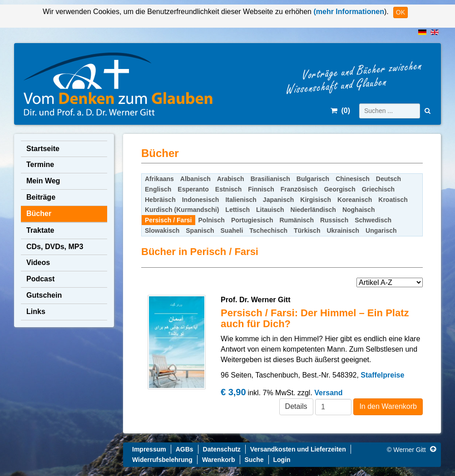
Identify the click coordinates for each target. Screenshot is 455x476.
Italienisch (241, 200)
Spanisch (200, 231)
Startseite (43, 149)
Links (36, 312)
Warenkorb (219, 460)
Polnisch (212, 220)
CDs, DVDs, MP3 (55, 247)
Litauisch (270, 210)
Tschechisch (268, 231)
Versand (328, 393)
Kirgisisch (316, 200)
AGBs (185, 449)
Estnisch (228, 189)
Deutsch (388, 179)
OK (401, 12)
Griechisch (378, 189)
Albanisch (195, 179)
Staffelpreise (382, 375)
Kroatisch (393, 200)
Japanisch (278, 200)
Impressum (149, 449)
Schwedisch (373, 220)
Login (282, 460)
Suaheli (232, 231)
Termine (40, 164)
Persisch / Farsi (168, 220)
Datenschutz (222, 449)
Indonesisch (201, 200)
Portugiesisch (252, 220)
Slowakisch (162, 231)
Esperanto (193, 189)
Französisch (299, 189)
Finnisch (261, 189)
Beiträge (41, 197)
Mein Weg (43, 181)
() (340, 110)
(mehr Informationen (348, 12)
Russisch (334, 220)
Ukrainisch (343, 231)
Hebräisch (160, 200)
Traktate (40, 230)
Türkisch (307, 231)
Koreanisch (355, 200)
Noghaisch (359, 210)
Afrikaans (159, 179)
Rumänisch (296, 220)
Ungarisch (381, 231)
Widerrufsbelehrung (162, 460)
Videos (38, 263)
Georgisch (339, 189)
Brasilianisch (270, 179)
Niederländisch (313, 210)
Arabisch (231, 179)
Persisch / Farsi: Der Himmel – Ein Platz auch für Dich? (315, 318)
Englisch (158, 189)
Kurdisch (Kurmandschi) (182, 210)
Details (296, 406)
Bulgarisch (313, 179)
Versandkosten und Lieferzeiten (298, 449)
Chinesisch (353, 179)
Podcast (40, 279)
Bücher (39, 213)
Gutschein (44, 295)
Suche (254, 460)
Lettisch (237, 210)
